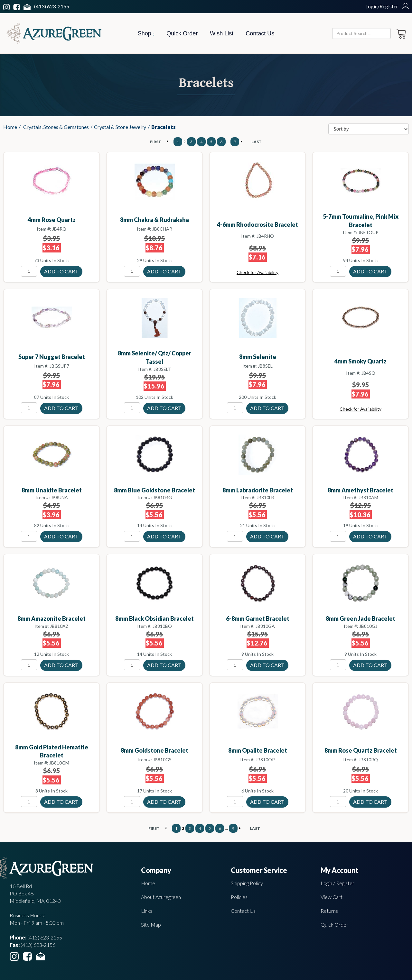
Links (147, 911)
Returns (329, 911)
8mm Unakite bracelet (52, 490)
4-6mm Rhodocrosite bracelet (257, 224)
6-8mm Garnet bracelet (258, 618)
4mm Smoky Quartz (360, 361)
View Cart (332, 897)
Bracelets (164, 127)
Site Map (151, 925)
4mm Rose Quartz (52, 220)
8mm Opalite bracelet (258, 750)
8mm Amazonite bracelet (51, 618)
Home (10, 127)
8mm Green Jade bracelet (360, 618)
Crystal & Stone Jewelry (120, 127)
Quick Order (182, 33)
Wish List (222, 33)
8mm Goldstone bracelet (154, 750)
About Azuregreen (161, 897)
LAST (257, 142)
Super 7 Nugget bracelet (52, 357)
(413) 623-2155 (52, 6)
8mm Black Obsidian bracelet (154, 618)
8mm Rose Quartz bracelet (361, 750)
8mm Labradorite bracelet (258, 490)
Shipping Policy (247, 883)
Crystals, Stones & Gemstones (56, 127)
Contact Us (260, 33)
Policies (239, 897)
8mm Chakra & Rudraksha (154, 220)
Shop (146, 33)
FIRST (156, 142)
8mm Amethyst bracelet (360, 490)
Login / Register (337, 883)
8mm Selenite (258, 357)
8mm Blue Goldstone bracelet (154, 490)
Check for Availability (257, 272)
